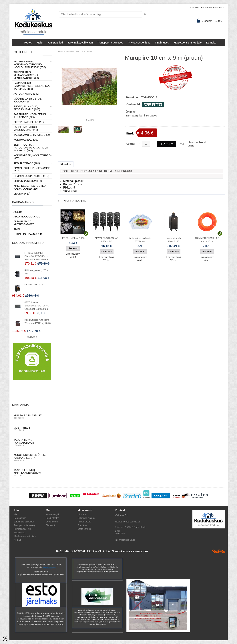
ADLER (18, 212)
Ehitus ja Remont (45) (29, 181)
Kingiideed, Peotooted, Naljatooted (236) (30, 187)
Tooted (28, 43)
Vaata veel (32, 337)
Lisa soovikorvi (197, 142)
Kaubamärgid (52, 514)
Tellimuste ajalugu (86, 518)
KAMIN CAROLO (34, 285)
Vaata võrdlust (85, 529)
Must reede (32, 429)
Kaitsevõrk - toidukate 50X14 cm (140, 240)
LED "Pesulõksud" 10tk (73, 238)
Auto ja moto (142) (26, 94)
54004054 (120, 534)
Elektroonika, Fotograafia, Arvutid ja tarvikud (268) (31, 148)
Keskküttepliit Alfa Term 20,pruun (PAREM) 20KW (38, 321)
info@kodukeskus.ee (125, 540)
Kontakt (211, 43)
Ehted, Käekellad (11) (29, 122)
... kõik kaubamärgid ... (29, 234)
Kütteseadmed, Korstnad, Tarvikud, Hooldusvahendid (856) (30, 64)
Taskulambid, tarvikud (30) (32, 135)
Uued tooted (52, 522)
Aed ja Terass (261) (27, 163)
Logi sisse (193, 8)
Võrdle (191, 146)
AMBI (17, 229)
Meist (40, 43)
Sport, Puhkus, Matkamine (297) (32, 170)
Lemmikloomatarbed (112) (31, 176)
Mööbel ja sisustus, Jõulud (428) (28, 100)
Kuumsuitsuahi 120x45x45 (173, 240)
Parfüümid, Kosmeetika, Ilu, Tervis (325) (30, 116)
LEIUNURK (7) (22, 194)
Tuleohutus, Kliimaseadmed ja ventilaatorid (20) (26, 75)
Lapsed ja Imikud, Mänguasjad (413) (26, 128)
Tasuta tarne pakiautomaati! (32, 442)
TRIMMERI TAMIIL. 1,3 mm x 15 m (207, 240)
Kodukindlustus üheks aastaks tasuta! (32, 457)
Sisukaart (50, 525)
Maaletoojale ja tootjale (188, 43)
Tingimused (162, 43)
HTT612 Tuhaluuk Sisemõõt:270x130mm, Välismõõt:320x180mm (37, 256)
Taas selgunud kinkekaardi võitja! (32, 473)
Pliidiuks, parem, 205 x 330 (36, 272)
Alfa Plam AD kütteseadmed (24, 223)
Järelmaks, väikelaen (80, 43)
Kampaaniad (55, 43)
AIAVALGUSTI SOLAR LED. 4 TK (106, 240)
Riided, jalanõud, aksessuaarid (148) (27, 108)
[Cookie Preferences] (5, 639)
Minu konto (83, 514)
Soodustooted (53, 518)
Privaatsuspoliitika (139, 43)
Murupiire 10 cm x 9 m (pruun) (79, 51)
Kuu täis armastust (32, 417)
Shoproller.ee (219, 551)
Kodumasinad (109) (26, 140)
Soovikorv (82, 525)
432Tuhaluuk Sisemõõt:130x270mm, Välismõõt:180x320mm (37, 306)
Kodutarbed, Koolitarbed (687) (32, 157)
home (60, 51)
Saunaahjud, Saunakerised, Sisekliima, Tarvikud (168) (32, 86)
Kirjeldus (66, 164)
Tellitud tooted (84, 522)
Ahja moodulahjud (27, 217)
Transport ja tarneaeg (110, 43)
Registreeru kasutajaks (212, 8)
